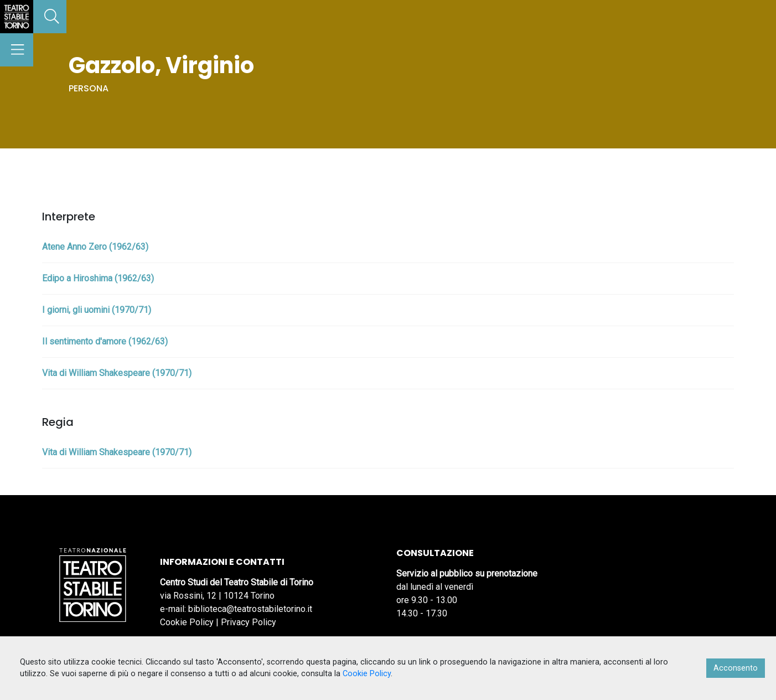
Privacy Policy (249, 622)
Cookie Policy (187, 622)
